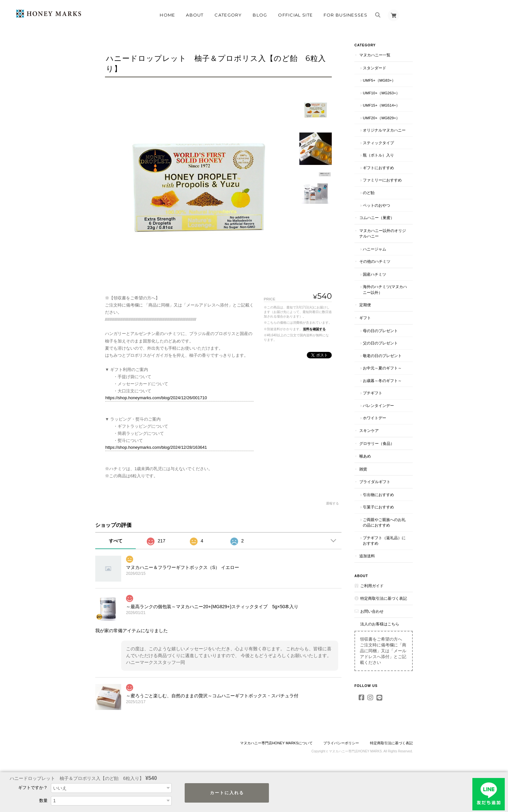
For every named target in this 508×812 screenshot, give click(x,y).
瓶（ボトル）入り (378, 155)
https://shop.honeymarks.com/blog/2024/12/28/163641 (156, 447)
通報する (332, 503)
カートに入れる (227, 793)
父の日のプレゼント (380, 343)
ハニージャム (375, 249)
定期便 (365, 305)
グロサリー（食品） (377, 443)
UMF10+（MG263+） (381, 93)
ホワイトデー (375, 418)
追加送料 (367, 556)
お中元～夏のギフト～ (382, 368)
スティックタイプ (378, 143)
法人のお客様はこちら (380, 624)
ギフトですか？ (33, 788)
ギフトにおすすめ (378, 168)
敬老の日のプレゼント (382, 356)
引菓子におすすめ (378, 507)
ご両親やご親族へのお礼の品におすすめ (384, 522)
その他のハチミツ (375, 261)
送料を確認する (314, 329)
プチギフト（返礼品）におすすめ (384, 541)
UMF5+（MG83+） (379, 80)
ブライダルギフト (375, 482)
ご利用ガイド (372, 586)
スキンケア (369, 430)
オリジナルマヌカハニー (384, 130)
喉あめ (365, 456)
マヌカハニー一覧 (375, 55)
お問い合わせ (372, 611)
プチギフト (373, 393)
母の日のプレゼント (380, 331)
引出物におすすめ (378, 495)
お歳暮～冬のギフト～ (382, 381)
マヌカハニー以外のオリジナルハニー (383, 233)
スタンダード (375, 68)
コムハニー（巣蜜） (377, 218)
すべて (116, 541)
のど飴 (369, 193)
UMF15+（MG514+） (381, 105)
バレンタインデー (378, 406)
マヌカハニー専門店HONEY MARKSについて (276, 743)
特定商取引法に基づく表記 (384, 598)
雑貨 (363, 469)
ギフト (365, 318)
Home (167, 15)
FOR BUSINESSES (346, 15)
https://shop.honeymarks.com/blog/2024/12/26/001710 (156, 398)
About (195, 15)
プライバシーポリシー (341, 743)
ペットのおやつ (376, 205)
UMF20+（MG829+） (381, 118)
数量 (43, 800)
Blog (260, 15)
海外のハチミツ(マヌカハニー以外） (385, 290)
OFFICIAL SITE (295, 15)
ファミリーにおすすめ (382, 180)
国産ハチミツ (375, 274)
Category (228, 15)
